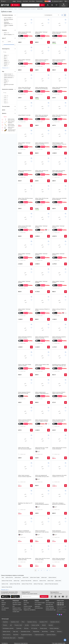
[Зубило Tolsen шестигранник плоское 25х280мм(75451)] (43, 108)
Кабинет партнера (50, 602)
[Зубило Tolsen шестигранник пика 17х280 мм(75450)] (60, 163)
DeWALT (7, 62)
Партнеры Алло (49, 598)
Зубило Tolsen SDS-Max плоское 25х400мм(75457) (60, 88)
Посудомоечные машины (26, 628)
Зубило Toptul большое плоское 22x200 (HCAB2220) (59, 448)
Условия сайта (16, 606)
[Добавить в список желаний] (31, 23)
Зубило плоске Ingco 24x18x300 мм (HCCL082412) (59, 199)
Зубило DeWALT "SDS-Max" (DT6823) (58, 282)
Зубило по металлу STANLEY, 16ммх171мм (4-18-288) (59, 393)
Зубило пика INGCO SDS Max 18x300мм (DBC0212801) (59, 421)
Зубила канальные (9, 78)
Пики (3, 577)
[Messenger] (61, 608)
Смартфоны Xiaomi (15, 615)
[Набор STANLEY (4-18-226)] (25, 108)
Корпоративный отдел (51, 604)
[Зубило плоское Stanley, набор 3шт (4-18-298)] (43, 357)
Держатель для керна (9, 85)
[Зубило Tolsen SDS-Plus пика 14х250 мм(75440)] (43, 191)
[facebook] (52, 591)
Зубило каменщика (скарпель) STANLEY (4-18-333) (42, 144)
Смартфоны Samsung (32, 615)
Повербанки (21, 631)
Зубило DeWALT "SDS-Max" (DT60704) (11, 128)
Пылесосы (59, 625)
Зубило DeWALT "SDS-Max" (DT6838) (41, 282)
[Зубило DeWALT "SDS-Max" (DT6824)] (25, 301)
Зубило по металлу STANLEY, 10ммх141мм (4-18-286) (42, 60)
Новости (3, 598)
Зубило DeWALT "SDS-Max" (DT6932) (58, 227)
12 (47, 570)
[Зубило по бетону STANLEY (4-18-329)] (60, 301)
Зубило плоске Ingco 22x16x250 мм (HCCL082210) (12, 125)
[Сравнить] (52, 5)
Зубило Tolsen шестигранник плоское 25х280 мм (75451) (59, 559)
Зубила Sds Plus (9, 577)
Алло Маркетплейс (50, 597)
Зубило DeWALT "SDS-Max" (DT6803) (24, 144)
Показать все (6, 68)
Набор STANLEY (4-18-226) (24, 115)
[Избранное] (57, 5)
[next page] (50, 570)
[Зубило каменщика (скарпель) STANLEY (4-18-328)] (43, 329)
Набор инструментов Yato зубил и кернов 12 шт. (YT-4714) (59, 476)
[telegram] (59, 591)
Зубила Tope (16, 581)
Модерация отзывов (17, 604)
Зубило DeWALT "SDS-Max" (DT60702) (11, 122)
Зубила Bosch (18, 577)
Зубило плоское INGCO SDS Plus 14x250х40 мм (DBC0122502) (11, 120)
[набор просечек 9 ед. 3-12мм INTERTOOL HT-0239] (43, 440)
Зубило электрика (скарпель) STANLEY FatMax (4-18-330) (42, 421)
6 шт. (6, 101)
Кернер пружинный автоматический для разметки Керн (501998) (59, 531)
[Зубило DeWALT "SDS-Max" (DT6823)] (60, 274)
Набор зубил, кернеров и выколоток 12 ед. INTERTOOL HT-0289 (59, 504)
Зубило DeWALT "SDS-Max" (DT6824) (24, 310)
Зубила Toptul (50, 581)
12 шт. (6, 103)
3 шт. (6, 98)
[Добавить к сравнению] (31, 20)
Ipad (11, 619)
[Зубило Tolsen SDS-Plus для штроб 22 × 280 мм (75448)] (25, 80)
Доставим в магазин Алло (8, 20)
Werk (6, 66)
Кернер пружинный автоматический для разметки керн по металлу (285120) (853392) (42, 504)
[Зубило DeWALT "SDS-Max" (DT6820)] (25, 274)
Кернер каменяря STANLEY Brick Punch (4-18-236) (24, 393)
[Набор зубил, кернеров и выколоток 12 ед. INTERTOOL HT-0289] (60, 495)
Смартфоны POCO (43, 615)
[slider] (3, 45)
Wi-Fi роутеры (34, 622)
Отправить (23, 5)
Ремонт (16, 9)
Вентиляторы (45, 625)
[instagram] (55, 591)
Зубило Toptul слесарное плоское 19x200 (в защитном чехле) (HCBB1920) (25, 476)
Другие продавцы (9, 34)
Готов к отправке (8, 18)
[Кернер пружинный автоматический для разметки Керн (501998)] (60, 523)
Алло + (7, 33)
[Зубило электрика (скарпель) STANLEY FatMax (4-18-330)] (43, 412)
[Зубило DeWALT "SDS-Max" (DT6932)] (60, 218)
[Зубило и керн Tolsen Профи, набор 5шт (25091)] (25, 357)
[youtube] (63, 591)
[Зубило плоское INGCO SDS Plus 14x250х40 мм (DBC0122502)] (25, 24)
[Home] (2, 9)
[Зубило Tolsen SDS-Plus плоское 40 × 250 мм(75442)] (25, 191)
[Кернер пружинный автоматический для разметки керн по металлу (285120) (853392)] (43, 495)
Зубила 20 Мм (43, 581)
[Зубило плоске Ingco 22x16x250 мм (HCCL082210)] (60, 24)
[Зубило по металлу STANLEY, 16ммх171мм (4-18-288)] (60, 385)
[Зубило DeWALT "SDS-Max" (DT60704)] (25, 52)
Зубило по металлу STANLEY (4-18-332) (42, 310)
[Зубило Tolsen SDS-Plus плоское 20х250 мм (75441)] (60, 108)
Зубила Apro (44, 577)
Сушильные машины (51, 628)
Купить (31, 42)
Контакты (4, 604)
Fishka (25, 598)
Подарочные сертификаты (30, 604)
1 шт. (6, 96)
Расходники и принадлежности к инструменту (27, 9)
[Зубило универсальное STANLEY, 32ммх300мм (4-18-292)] (43, 385)
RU (65, 1)
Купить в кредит (27, 602)
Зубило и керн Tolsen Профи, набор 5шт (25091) (25, 365)
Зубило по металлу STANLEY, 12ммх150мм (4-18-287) (25, 421)
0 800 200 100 (60, 599)
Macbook (44, 619)
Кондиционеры (36, 625)
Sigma (6, 55)
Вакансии (4, 597)
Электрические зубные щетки (9, 631)
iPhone (23, 615)
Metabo (7, 64)
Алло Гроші (26, 597)
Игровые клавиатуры (54, 622)
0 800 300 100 (60, 597)
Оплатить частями (28, 600)
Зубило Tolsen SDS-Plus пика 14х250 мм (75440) (25, 559)
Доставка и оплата (17, 597)
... (44, 570)
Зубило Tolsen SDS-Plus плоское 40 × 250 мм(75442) (25, 199)
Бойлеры (52, 625)
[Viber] (58, 608)
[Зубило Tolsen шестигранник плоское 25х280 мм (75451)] (60, 551)
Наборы (7, 81)
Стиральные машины (39, 628)
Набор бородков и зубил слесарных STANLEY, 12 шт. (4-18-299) (59, 144)
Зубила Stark (25, 577)
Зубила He (35, 581)
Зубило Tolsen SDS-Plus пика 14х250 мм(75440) (42, 199)
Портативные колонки (25, 625)
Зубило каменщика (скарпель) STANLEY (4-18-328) (42, 337)
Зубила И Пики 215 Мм (7, 581)
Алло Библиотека (39, 602)
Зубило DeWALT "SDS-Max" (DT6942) (24, 254)
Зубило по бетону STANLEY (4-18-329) (59, 310)
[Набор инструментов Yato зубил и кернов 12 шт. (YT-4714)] (60, 468)
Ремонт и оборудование (8, 9)
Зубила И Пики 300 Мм (26, 581)
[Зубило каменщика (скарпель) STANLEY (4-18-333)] (43, 135)
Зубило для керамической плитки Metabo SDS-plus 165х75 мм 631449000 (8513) (42, 476)
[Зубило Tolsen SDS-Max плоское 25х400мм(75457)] (60, 80)
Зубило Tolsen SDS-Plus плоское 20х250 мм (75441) (60, 116)
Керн (6, 83)
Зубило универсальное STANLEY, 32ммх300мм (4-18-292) (42, 393)
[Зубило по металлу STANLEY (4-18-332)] (43, 301)
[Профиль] (48, 5)
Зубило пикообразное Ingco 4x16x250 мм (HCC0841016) (41, 88)
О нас (3, 600)
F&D (6, 59)
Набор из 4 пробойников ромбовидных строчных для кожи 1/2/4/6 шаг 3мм (24, 531)
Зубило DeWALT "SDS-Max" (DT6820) (24, 282)
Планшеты (5, 619)
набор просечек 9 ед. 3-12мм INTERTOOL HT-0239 (42, 448)
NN (6, 57)
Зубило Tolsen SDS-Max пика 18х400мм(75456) (42, 171)
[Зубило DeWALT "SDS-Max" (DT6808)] (43, 218)
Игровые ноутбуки (35, 619)
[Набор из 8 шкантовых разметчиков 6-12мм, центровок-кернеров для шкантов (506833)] (43, 523)
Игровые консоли (6, 625)
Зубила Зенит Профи (35, 577)
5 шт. (6, 99)
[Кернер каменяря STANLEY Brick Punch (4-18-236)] (25, 385)
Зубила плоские (9, 74)
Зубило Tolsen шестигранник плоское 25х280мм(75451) (42, 116)
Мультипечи (16, 628)
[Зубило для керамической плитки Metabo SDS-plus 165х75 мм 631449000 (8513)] (43, 468)
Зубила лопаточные (9, 76)
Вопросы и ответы (17, 602)
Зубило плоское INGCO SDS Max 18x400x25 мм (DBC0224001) (25, 227)
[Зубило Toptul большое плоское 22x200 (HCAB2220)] (60, 440)
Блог (14, 600)
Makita (6, 60)
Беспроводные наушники (8, 622)
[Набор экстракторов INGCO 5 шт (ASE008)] (25, 163)
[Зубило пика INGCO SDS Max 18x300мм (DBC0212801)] (60, 412)
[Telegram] (59, 608)
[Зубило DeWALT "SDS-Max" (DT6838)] (43, 274)
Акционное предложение (8, 23)
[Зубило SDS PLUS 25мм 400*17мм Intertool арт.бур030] (25, 440)
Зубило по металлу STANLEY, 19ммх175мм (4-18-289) (59, 60)
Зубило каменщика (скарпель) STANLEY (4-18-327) (25, 337)
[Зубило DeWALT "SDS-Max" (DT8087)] (60, 246)
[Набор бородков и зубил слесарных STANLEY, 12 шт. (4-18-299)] (60, 135)
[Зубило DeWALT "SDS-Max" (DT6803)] (25, 135)
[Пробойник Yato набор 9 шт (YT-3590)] (25, 495)
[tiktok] (67, 591)
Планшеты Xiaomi (18, 619)
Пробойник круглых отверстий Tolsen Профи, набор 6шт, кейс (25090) (12, 130)
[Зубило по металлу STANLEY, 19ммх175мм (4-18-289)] (60, 52)
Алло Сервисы (38, 598)
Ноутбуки (27, 619)
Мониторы (26, 622)
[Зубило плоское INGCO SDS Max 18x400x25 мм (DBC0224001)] (25, 218)
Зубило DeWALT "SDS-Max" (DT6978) (41, 254)
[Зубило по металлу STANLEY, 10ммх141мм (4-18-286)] (43, 52)
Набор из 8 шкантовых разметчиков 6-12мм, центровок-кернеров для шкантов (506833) (42, 531)
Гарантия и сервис (17, 598)
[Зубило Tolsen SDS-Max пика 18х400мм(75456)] (43, 163)
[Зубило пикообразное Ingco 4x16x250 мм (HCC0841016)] (43, 80)
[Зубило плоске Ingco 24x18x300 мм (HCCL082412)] (60, 191)
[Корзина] (64, 5)
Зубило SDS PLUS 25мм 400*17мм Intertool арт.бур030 (25, 448)
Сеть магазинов (5, 602)
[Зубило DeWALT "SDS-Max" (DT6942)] (25, 246)
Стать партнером (50, 600)
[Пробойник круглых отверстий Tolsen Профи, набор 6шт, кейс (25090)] (60, 357)
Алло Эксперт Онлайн (40, 597)
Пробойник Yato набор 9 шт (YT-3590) (25, 504)
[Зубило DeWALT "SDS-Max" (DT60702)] (43, 24)
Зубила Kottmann (52, 577)
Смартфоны (5, 615)
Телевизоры (19, 622)
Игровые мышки (43, 622)
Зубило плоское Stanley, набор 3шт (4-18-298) (42, 365)
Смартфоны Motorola (55, 615)
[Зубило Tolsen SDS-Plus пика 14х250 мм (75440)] (25, 551)
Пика (6, 79)
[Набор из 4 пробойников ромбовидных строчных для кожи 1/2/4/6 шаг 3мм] (25, 523)
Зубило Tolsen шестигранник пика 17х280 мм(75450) (59, 171)
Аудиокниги (37, 600)
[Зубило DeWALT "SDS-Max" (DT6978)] (43, 246)
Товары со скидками (9, 26)
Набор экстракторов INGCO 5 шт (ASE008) (25, 171)
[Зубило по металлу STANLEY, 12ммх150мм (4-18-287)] (25, 412)
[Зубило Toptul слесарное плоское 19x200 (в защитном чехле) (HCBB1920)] (25, 468)
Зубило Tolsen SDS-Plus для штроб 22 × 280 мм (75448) (24, 88)
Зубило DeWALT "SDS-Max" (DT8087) (58, 254)
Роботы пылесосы (7, 628)
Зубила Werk (58, 581)
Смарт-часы (15, 625)
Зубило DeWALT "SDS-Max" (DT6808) (41, 227)
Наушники (51, 619)
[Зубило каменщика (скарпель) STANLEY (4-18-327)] (25, 329)
